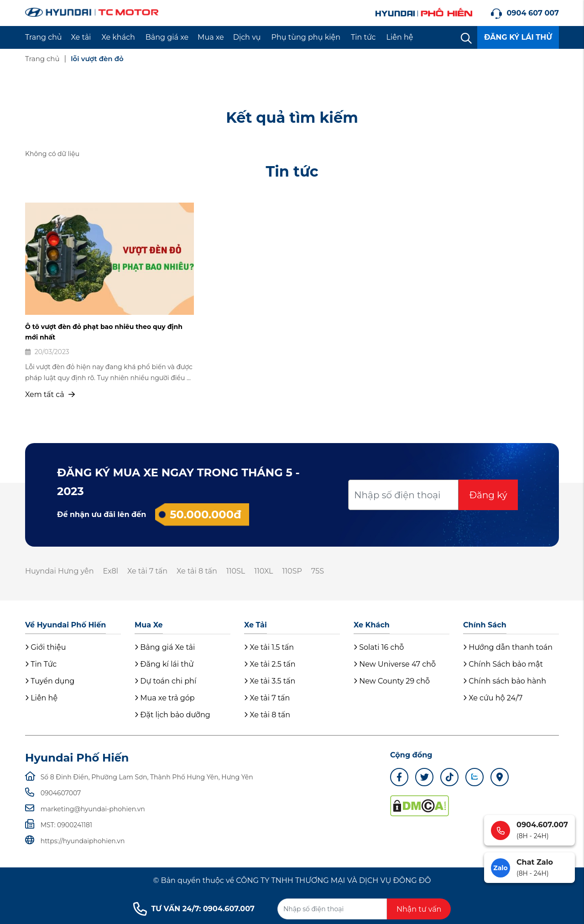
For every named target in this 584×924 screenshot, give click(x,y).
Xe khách (118, 37)
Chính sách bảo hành (505, 681)
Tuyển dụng (50, 681)
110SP (292, 571)
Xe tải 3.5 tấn (270, 681)
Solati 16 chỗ (379, 647)
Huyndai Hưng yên (59, 571)
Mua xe (211, 37)
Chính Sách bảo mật (503, 664)
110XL (263, 571)
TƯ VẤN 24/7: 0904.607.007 (194, 909)
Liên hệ (400, 37)
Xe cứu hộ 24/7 (493, 698)
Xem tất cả (50, 394)
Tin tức (363, 37)
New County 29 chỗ (392, 681)
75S (318, 571)
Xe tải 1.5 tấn (269, 647)
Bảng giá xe (167, 37)
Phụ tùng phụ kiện (306, 37)
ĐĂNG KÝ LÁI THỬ (518, 37)
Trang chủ (44, 37)
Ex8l (110, 571)
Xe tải (81, 37)
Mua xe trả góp (165, 698)
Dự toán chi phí (165, 681)
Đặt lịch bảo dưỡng (172, 715)
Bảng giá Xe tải (165, 647)
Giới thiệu (45, 647)
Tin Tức (41, 664)
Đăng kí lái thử (164, 664)
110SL (236, 571)
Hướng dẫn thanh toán (508, 647)
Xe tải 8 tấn (197, 571)
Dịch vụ (247, 37)
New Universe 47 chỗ (395, 664)
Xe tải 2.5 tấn (270, 664)
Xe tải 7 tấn (147, 571)
